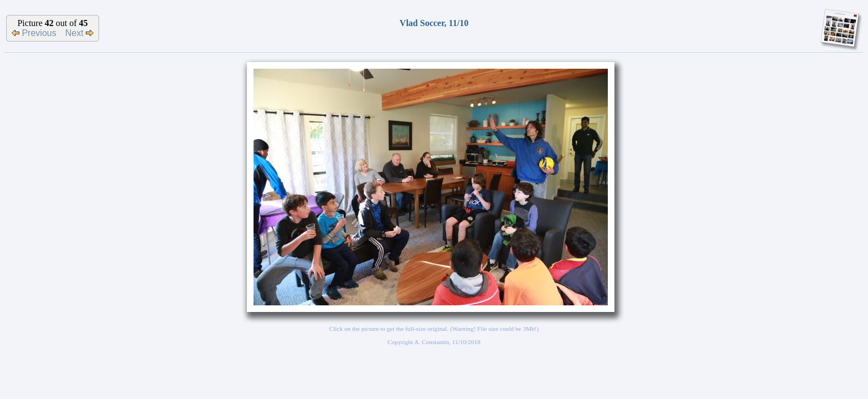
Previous (34, 33)
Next (79, 33)
